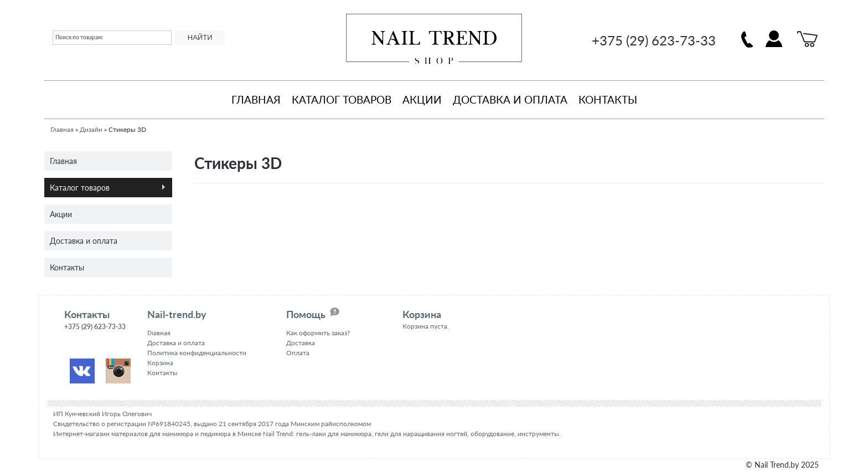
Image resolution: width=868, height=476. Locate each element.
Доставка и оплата (510, 99)
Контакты (608, 99)
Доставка (301, 343)
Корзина (160, 363)
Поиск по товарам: (79, 37)
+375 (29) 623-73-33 (654, 40)
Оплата (298, 353)
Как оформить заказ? (318, 333)
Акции (422, 99)
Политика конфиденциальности (197, 353)
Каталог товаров (342, 99)
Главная (256, 99)
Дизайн (91, 129)
